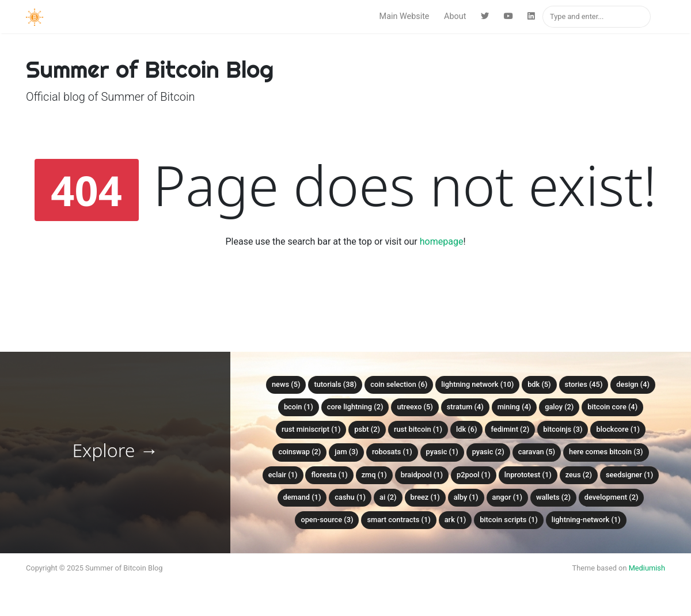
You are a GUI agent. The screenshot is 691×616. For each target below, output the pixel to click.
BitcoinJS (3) (563, 429)
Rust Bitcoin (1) (418, 429)
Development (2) (612, 497)
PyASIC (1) (442, 452)
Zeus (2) (579, 475)
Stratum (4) (465, 407)
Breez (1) (425, 497)
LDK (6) (467, 429)
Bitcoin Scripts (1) (509, 520)
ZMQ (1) (374, 475)
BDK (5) (539, 384)
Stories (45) (584, 384)
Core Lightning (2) (355, 407)
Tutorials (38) (335, 384)
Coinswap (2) (299, 452)
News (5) (286, 384)
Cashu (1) (350, 497)
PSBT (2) (367, 429)
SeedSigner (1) (629, 475)
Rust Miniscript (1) (311, 429)
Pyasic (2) (488, 452)
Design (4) (633, 384)
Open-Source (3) (327, 520)
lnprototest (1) (528, 475)
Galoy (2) (559, 407)
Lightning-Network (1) (586, 520)
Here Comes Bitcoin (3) (606, 452)
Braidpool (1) (422, 475)
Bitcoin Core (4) (612, 407)
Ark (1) (455, 520)
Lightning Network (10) (477, 384)
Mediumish (647, 568)
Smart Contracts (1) (398, 520)
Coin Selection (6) (399, 384)
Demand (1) (302, 497)
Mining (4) (515, 407)
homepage (442, 242)
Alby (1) (466, 497)
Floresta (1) (329, 475)
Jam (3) (346, 452)
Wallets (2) (553, 497)
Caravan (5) (537, 452)
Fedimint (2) (510, 429)
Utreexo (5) (415, 407)
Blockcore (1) (618, 429)
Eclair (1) (283, 475)
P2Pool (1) (474, 475)
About (455, 16)
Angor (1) (507, 497)
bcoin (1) (299, 407)
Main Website (405, 16)
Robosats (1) (392, 452)
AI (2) (388, 497)
